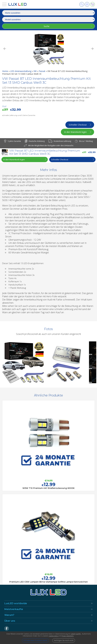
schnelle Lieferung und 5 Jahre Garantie (19, 115)
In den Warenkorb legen (75, 132)
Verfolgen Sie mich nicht (64, 640)
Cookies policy (54, 636)
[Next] (92, 49)
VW (35, 71)
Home (5, 71)
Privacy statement (68, 636)
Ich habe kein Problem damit (35, 640)
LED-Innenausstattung (21, 71)
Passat (42, 71)
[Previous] (5, 49)
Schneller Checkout (78, 125)
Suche (47, 26)
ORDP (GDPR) (76, 634)
